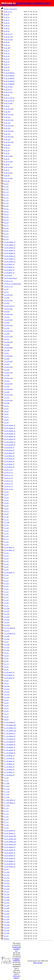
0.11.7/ (7, 64)
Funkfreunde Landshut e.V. (17, 949)
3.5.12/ (7, 878)
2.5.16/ (7, 625)
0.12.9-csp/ (8, 178)
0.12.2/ (7, 148)
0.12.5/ (7, 159)
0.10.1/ (7, 17)
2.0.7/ (6, 511)
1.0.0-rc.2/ (8, 286)
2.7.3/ (6, 811)
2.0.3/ (6, 500)
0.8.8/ (6, 228)
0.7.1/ (6, 189)
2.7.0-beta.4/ (9, 764)
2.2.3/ (6, 561)
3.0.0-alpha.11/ (10, 839)
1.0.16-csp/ (8, 331)
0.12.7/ (7, 170)
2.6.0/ (6, 681)
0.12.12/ (7, 123)
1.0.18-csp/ (8, 342)
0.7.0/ (6, 186)
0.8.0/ (6, 206)
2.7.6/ (6, 819)
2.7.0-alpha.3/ (10, 736)
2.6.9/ (6, 719)
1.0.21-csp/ (8, 361)
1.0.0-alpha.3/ (10, 248)
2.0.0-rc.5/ (8, 481)
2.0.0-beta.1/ (9, 447)
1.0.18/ (7, 345)
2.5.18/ (7, 636)
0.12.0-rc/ (8, 89)
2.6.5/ (6, 708)
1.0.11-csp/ (8, 300)
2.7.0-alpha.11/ (10, 728)
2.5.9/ (6, 669)
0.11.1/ (7, 45)
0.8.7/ (6, 225)
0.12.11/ (7, 117)
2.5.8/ (6, 667)
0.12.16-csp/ (9, 142)
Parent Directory (10, 9)
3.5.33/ (7, 916)
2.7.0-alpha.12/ (10, 731)
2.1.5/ (6, 533)
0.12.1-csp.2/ (9, 100)
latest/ (7, 939)
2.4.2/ (6, 595)
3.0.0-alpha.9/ (10, 867)
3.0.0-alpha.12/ (10, 842)
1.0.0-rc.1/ (8, 281)
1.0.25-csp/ (8, 384)
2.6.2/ (6, 700)
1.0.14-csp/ (8, 320)
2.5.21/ (7, 647)
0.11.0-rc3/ (8, 39)
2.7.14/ (7, 794)
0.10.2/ (7, 20)
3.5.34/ (7, 919)
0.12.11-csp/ (9, 114)
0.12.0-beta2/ (9, 75)
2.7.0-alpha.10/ (10, 725)
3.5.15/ (7, 886)
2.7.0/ (6, 778)
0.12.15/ (7, 139)
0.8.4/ (6, 217)
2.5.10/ (7, 608)
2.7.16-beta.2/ (10, 803)
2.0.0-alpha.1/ (10, 425)
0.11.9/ (7, 70)
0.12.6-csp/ (8, 162)
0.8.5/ (6, 220)
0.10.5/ (7, 28)
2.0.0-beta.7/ (9, 464)
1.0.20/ (7, 359)
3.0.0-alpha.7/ (10, 861)
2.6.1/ (6, 683)
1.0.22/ (7, 370)
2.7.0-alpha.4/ (10, 739)
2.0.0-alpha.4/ (10, 434)
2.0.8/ (6, 514)
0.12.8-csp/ (8, 173)
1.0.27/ (7, 397)
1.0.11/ (7, 303)
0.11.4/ (7, 56)
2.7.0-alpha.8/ (10, 750)
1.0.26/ (7, 392)
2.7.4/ (6, 814)
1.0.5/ (6, 411)
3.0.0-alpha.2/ (10, 847)
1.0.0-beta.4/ (9, 273)
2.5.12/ (7, 614)
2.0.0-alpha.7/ (10, 442)
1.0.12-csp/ (8, 309)
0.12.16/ (7, 145)
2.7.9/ (6, 828)
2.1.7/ (6, 539)
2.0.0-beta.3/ (9, 453)
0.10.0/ (7, 14)
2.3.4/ (6, 586)
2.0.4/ (6, 503)
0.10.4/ (7, 26)
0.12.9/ (7, 181)
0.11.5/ (7, 59)
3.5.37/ (7, 928)
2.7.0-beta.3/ (9, 761)
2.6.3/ (6, 703)
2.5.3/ (6, 653)
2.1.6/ (6, 536)
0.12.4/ (7, 153)
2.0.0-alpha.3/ (10, 431)
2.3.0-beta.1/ (9, 572)
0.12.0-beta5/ (9, 84)
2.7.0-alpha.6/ (10, 744)
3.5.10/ (7, 872)
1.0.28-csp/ (8, 400)
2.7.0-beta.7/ (9, 772)
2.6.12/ (7, 692)
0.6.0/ (6, 184)
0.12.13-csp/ (9, 125)
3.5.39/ (7, 933)
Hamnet (17, 959)
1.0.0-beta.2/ (9, 267)
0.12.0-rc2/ (8, 92)
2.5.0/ (6, 603)
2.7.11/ (7, 786)
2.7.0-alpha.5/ (10, 742)
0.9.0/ (6, 231)
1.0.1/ (6, 292)
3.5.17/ (7, 892)
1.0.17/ (7, 339)
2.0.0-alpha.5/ (10, 436)
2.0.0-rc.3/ (8, 475)
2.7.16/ (7, 805)
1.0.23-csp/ (8, 372)
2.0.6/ (6, 508)
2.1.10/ (7, 522)
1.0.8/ (6, 420)
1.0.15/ (7, 328)
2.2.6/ (6, 570)
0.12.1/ (7, 106)
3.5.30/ (7, 908)
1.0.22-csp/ (8, 367)
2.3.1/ (6, 578)
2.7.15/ (7, 797)
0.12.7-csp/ (8, 167)
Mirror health (38, 963)
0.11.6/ (7, 62)
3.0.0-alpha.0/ (10, 830)
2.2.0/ (6, 553)
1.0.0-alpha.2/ (10, 245)
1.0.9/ (6, 422)
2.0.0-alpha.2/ (10, 428)
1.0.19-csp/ (8, 347)
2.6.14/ (7, 697)
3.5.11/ (7, 875)
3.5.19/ (7, 897)
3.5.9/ (6, 936)
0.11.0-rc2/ (8, 37)
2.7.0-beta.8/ (9, 775)
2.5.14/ (7, 619)
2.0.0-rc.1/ (8, 470)
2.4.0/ (6, 589)
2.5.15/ (7, 622)
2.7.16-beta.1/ (10, 800)
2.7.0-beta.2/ (9, 758)
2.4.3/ (6, 597)
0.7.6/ (6, 203)
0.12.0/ (7, 95)
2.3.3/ (6, 583)
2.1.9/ (6, 545)
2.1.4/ (6, 531)
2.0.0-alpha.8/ (10, 445)
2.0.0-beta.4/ (9, 456)
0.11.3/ (7, 53)
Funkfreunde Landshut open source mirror (26, 4)
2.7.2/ (6, 808)
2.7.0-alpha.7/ (10, 747)
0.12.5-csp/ (8, 156)
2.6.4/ (6, 706)
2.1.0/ (6, 517)
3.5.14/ (7, 883)
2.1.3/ (6, 528)
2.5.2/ (6, 642)
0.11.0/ (7, 42)
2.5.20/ (7, 644)
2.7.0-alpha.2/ (10, 733)
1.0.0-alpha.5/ (10, 253)
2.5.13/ (7, 617)
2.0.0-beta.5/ (9, 459)
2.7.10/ (7, 783)
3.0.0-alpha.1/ (10, 833)
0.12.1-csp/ (8, 103)
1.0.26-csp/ (8, 389)
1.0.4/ (6, 409)
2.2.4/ (6, 564)
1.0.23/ (7, 375)
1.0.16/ (7, 334)
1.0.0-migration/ (10, 278)
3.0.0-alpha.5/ (10, 855)
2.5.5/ (6, 658)
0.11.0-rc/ (8, 34)
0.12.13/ (7, 128)
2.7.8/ (6, 825)
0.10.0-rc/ (8, 12)
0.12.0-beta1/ (9, 73)
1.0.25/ (7, 386)
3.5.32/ (7, 914)
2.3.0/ (6, 575)
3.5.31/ (7, 911)
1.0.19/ (7, 350)
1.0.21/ (7, 364)
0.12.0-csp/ (8, 87)
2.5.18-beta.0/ (10, 633)
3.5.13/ (7, 880)
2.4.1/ (6, 592)
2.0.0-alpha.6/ (10, 439)
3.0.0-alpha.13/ (10, 844)
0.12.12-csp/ (9, 120)
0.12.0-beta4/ (9, 81)
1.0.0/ (6, 289)
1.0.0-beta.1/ (9, 264)
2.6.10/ (7, 686)
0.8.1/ (6, 209)
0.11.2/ (7, 50)
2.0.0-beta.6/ (9, 461)
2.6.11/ (7, 689)
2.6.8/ (6, 717)
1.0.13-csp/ (8, 314)
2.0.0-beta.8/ (9, 467)
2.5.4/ (6, 656)
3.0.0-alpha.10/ (10, 836)
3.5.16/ (7, 889)
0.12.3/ (7, 150)
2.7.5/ (6, 817)
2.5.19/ (7, 639)
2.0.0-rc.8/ (8, 489)
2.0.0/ (6, 492)
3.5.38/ (7, 930)
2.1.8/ (6, 542)
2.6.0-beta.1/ (9, 672)
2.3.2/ (6, 581)
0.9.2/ (6, 236)
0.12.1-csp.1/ (9, 98)
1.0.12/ (7, 311)
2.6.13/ (7, 694)
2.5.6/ (6, 661)
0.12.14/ (7, 134)
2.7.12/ (7, 789)
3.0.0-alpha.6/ (10, 858)
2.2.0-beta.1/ (9, 547)
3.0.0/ (6, 869)
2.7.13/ (7, 792)
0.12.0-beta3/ (9, 78)
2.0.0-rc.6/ (8, 483)
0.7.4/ (6, 198)
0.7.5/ (6, 200)
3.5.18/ (7, 894)
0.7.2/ (6, 192)
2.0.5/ (6, 506)
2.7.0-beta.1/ (9, 755)
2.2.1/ (6, 556)
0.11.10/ (7, 48)
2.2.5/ (6, 567)
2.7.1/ (6, 780)
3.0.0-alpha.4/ (10, 853)
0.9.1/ (6, 234)
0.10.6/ (7, 31)
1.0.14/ (7, 323)
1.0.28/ (7, 403)
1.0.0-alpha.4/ (10, 250)
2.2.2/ (6, 558)
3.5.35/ (7, 922)
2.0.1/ (6, 495)
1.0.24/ (7, 381)
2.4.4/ (6, 600)
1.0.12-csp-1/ (9, 306)
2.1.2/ (6, 525)
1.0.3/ (6, 406)
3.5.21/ (7, 903)
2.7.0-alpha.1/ (10, 722)
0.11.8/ (7, 67)
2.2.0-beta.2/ (9, 550)
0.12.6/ (7, 164)
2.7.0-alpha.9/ (10, 753)
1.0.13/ (7, 317)
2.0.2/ (6, 497)
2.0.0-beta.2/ (9, 450)
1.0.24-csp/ (8, 378)
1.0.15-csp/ (8, 325)
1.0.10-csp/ (8, 295)
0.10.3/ (7, 23)
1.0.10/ (7, 298)
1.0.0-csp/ (8, 275)
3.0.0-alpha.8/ (10, 864)
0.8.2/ (6, 211)
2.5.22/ (7, 650)
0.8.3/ (6, 214)
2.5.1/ (6, 606)
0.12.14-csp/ (9, 131)
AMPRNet (16, 961)
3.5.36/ (7, 925)
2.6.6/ (6, 711)
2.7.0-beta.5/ (9, 767)
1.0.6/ (6, 414)
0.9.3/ (6, 239)
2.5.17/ (7, 631)
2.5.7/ (6, 664)
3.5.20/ (7, 900)
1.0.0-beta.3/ (9, 270)
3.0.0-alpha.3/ (10, 850)
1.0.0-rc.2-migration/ (13, 284)
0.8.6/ (6, 223)
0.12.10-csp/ (9, 109)
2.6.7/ (6, 714)
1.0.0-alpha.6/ (10, 256)
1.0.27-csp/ (8, 395)
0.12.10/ (7, 112)
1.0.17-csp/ (8, 336)
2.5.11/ (7, 611)
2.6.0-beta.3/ (9, 678)
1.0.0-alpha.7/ (10, 259)
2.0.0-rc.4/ (8, 478)
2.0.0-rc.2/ (8, 472)
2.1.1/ (6, 520)
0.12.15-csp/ (9, 137)
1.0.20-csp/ (8, 356)
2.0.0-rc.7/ (8, 486)
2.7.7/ (6, 822)
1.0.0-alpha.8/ (10, 261)
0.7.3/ (6, 195)
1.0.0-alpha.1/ (10, 242)
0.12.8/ (7, 175)
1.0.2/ (6, 353)
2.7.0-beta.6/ (9, 769)
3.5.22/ (7, 905)
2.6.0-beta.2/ (9, 675)
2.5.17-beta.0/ (10, 628)
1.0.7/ (6, 417)
